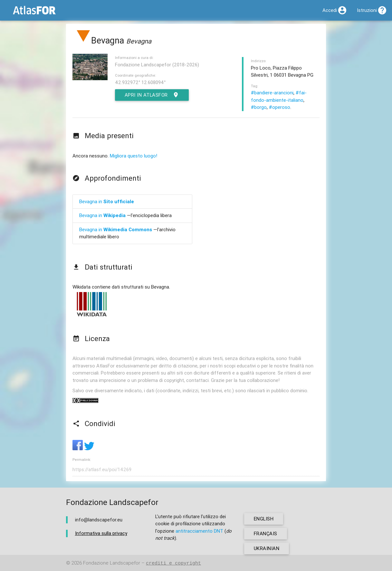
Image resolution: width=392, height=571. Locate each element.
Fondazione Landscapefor (112, 563)
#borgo (259, 107)
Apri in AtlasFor (152, 95)
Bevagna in (107, 201)
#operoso (280, 107)
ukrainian (267, 548)
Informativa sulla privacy (101, 533)
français (266, 533)
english (264, 519)
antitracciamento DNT (199, 531)
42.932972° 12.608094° (140, 82)
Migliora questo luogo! (134, 156)
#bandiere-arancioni (272, 93)
